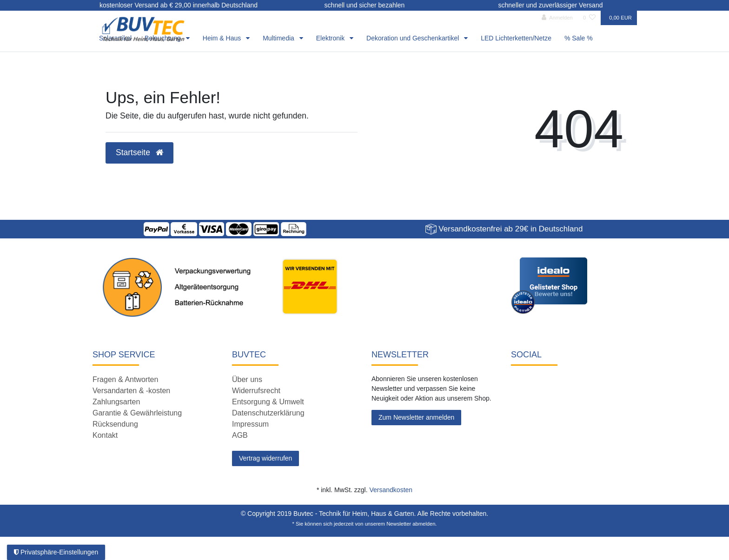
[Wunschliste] (589, 18)
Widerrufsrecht (256, 391)
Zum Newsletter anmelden (416, 417)
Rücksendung (115, 424)
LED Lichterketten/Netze (516, 38)
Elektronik (331, 38)
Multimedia (279, 38)
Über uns (247, 379)
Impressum (250, 424)
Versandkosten (391, 490)
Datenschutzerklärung (268, 413)
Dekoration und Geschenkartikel (414, 38)
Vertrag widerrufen (265, 458)
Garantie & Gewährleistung (137, 413)
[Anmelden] (557, 18)
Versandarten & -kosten (131, 391)
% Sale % (579, 38)
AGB (240, 435)
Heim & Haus (223, 38)
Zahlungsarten (116, 402)
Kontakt (105, 435)
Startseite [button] (139, 152)
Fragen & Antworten (125, 379)
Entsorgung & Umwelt (268, 402)
